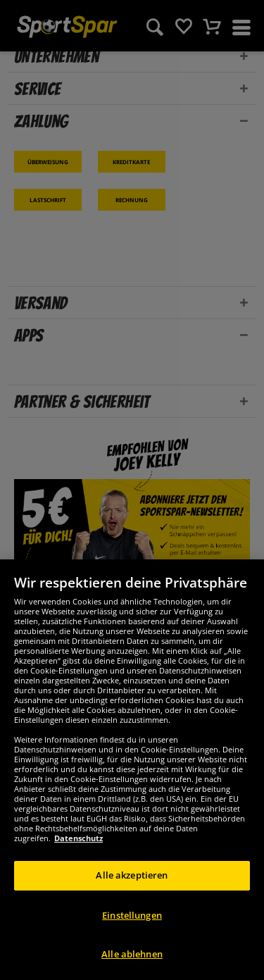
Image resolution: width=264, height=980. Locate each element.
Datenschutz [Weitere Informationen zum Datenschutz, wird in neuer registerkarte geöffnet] (78, 838)
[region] (132, 770)
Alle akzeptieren (132, 875)
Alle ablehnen (132, 954)
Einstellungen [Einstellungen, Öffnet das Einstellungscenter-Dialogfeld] (132, 915)
